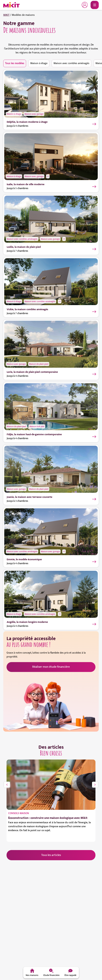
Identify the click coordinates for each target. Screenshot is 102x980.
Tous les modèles (15, 63)
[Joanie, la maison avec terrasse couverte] (51, 469)
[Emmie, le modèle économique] (51, 532)
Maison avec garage (34, 114)
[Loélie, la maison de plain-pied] (51, 219)
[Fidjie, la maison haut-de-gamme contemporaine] (51, 407)
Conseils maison (19, 813)
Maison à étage (39, 63)
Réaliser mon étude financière (51, 667)
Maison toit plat (37, 426)
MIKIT (6, 15)
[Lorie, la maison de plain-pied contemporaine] (51, 344)
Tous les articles (51, 855)
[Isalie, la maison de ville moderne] (51, 156)
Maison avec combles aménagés (71, 63)
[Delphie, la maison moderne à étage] (51, 94)
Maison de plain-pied (39, 364)
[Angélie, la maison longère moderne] (51, 594)
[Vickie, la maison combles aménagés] (51, 282)
